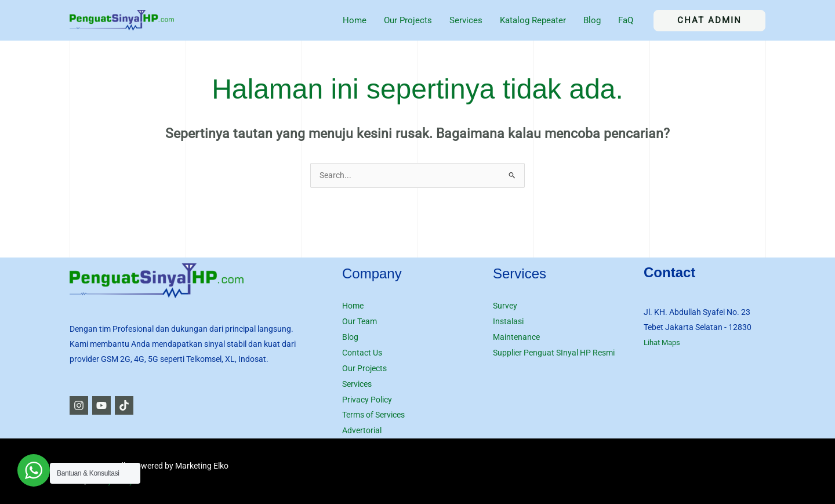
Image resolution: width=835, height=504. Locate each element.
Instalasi (508, 321)
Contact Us (362, 351)
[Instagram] (79, 406)
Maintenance (516, 336)
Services (357, 382)
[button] (709, 21)
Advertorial (362, 427)
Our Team (360, 321)
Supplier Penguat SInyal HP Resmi (554, 351)
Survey (505, 306)
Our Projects (364, 367)
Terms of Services (373, 412)
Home (353, 306)
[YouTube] (106, 406)
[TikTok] (133, 406)
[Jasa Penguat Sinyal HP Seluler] (122, 20)
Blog (350, 336)
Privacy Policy (367, 397)
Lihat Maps (664, 343)
